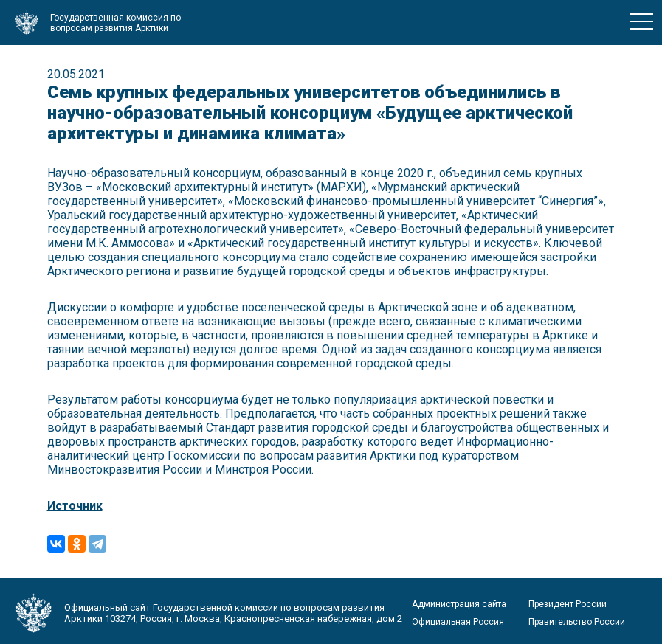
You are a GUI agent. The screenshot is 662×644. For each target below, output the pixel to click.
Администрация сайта (459, 604)
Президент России (568, 604)
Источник (75, 506)
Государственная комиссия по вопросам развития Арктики (115, 23)
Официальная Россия (458, 622)
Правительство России (577, 622)
